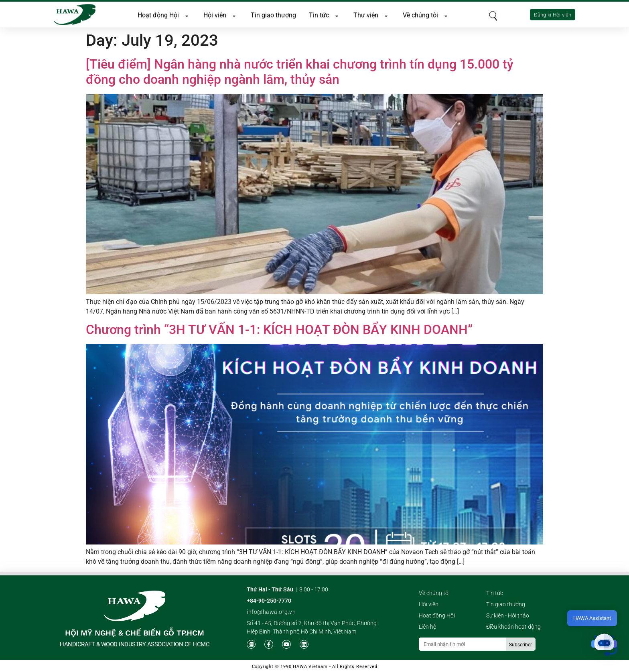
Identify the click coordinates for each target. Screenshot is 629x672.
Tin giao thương (273, 14)
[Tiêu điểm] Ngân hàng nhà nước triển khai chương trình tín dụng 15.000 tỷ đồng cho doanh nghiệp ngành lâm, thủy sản (300, 72)
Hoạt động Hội (164, 14)
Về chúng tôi (426, 14)
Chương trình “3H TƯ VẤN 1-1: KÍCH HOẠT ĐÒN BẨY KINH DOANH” (279, 330)
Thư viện (372, 14)
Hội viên (221, 14)
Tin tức (325, 14)
